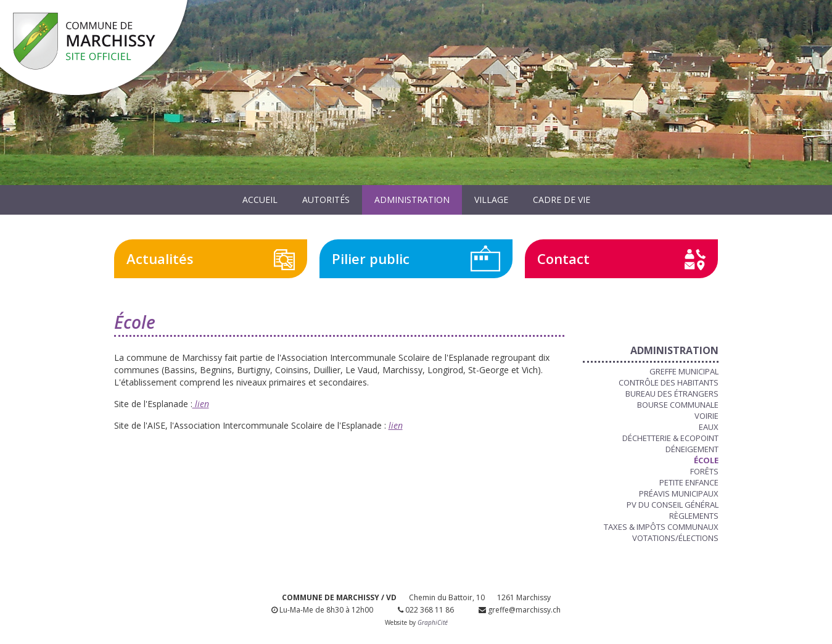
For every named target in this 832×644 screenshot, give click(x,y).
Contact (563, 258)
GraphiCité (433, 622)
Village (491, 200)
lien (201, 404)
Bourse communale (678, 405)
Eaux (709, 427)
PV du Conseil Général (673, 505)
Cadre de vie (562, 200)
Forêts (704, 471)
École (706, 460)
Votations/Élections (675, 538)
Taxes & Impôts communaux (661, 527)
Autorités (326, 200)
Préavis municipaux (679, 493)
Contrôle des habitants (669, 382)
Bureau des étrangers (672, 394)
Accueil (260, 200)
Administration (412, 200)
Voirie (706, 416)
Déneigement (692, 449)
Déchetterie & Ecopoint (670, 438)
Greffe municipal (684, 371)
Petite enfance (689, 482)
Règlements (694, 516)
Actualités (160, 258)
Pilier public (371, 258)
